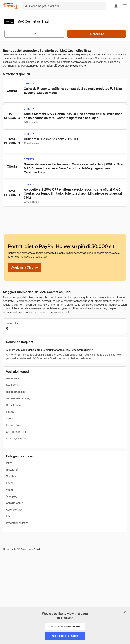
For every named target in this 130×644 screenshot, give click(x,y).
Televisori (12, 476)
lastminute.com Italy (18, 398)
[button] (125, 6)
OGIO (10, 418)
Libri (9, 516)
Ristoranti (12, 470)
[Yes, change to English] (65, 636)
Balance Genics (15, 392)
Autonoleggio (14, 510)
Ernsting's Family (16, 438)
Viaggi (10, 490)
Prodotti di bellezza (17, 523)
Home (7, 549)
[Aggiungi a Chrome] (25, 267)
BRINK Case (13, 405)
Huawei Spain (14, 425)
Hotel (9, 483)
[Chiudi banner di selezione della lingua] (125, 612)
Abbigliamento (15, 503)
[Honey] (10, 6)
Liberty (10, 412)
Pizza (9, 463)
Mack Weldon (14, 385)
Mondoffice (13, 378)
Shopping (12, 496)
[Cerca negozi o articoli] (64, 6)
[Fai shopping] (96, 34)
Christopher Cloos (17, 432)
